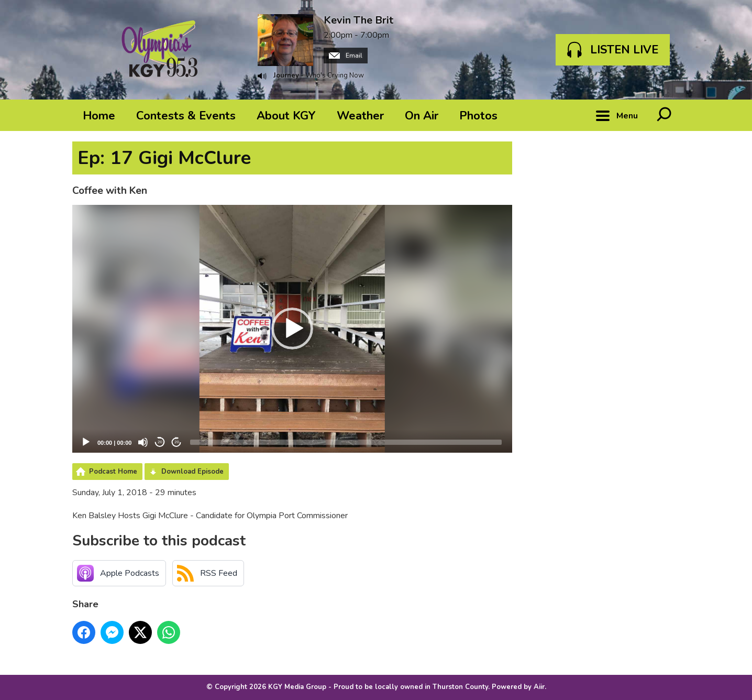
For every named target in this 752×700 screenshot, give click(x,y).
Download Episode (192, 472)
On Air (422, 116)
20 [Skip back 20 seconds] (160, 442)
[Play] (86, 442)
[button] (292, 329)
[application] (292, 329)
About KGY (286, 116)
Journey (286, 75)
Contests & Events (186, 116)
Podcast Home (113, 472)
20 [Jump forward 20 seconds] (177, 442)
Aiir (539, 687)
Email (346, 56)
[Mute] (143, 442)
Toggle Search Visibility (664, 115)
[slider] (346, 442)
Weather (360, 116)
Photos (478, 116)
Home (99, 116)
